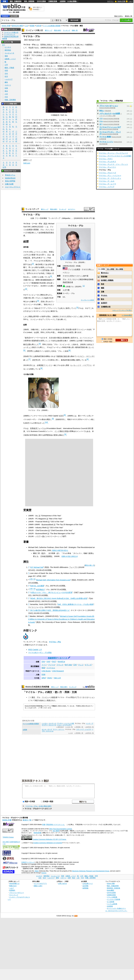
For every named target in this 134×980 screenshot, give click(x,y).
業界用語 (8, 50)
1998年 (26, 416)
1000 (90, 55)
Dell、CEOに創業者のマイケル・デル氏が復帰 (76, 604)
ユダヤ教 (66, 290)
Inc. (37, 516)
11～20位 (111, 269)
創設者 (55, 697)
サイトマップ (14, 895)
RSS (76, 916)
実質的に (61, 66)
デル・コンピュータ (69, 123)
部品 (71, 66)
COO (32, 145)
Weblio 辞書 (121, 1)
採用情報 (85, 888)
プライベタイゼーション (85, 697)
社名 (56, 123)
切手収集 (46, 270)
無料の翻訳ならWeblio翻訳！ (38, 8)
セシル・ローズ (47, 729)
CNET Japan (79, 592)
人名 (26, 26)
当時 (71, 55)
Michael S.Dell (34, 40)
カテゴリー (72, 209)
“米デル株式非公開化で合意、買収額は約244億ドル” (50, 610)
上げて (50, 132)
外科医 (36, 52)
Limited (39, 55)
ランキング (67, 30)
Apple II (47, 298)
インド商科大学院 (61, 431)
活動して (52, 151)
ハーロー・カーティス (49, 723)
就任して (65, 145)
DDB (43, 674)
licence (44, 873)
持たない (87, 66)
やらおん (104, 295)
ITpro (91, 598)
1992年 (83, 344)
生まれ (77, 48)
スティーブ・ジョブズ (84, 729)
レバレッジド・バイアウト (81, 365)
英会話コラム (10, 175)
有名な (50, 45)
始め (52, 63)
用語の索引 (58, 30)
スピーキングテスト (13, 187)
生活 (6, 76)
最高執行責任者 (63, 356)
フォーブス (73, 567)
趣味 (6, 82)
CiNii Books (46, 671)
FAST (54, 662)
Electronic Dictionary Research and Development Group (91, 871)
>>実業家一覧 (79, 727)
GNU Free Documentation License (61, 829)
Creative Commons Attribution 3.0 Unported (48, 843)
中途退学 (52, 120)
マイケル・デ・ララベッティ (110, 178)
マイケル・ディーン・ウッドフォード (113, 153)
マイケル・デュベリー (108, 167)
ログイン (110, 1)
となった (75, 142)
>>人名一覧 (69, 727)
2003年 (43, 126)
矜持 (103, 284)
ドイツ (44, 665)
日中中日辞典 (41, 1)
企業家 (25, 730)
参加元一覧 (129, 16)
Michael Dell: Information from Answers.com (53, 580)
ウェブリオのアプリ (40, 883)
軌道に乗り (33, 123)
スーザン (35, 154)
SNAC (50, 678)
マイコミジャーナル (36, 607)
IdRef (44, 678)
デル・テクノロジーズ (71, 279)
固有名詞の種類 (17, 26)
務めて (38, 145)
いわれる (58, 138)
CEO (56, 142)
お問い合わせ (62, 883)
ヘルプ (131, 1)
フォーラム (48, 148)
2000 (30, 132)
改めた (36, 126)
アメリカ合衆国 (74, 269)
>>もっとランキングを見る (122, 310)
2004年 (26, 142)
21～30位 (119, 269)
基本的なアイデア (75, 63)
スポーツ (8, 85)
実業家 (32, 26)
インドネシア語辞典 (113, 899)
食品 (6, 91)
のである (56, 72)
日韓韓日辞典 (53, 1)
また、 (78, 132)
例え (92, 63)
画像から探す (38, 886)
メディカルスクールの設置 (110, 114)
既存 (73, 72)
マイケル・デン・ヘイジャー (110, 175)
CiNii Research (58, 671)
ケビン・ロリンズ (86, 356)
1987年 (47, 123)
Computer (88, 123)
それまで (27, 145)
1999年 (70, 416)
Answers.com (82, 580)
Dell (82, 123)
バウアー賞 (40, 536)
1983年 (55, 316)
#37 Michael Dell (37, 567)
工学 (6, 65)
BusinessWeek (47, 525)
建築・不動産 (9, 68)
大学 (73, 52)
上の (39, 132)
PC (33, 55)
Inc (69, 126)
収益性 (40, 129)
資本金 (84, 55)
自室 (27, 55)
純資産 (29, 138)
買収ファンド (45, 365)
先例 (73, 75)
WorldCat (61, 662)
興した (60, 55)
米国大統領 (80, 148)
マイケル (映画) (105, 137)
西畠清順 (104, 277)
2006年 (58, 419)
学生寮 (91, 52)
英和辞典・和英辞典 (113, 888)
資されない (105, 273)
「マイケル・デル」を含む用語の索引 (38, 806)
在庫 (40, 66)
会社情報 (85, 886)
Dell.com (27, 163)
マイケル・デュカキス (108, 162)
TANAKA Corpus (8, 837)
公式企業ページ (88, 883)
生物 (6, 88)
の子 (46, 154)
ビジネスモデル (87, 75)
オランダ (88, 665)
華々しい (34, 78)
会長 (32, 48)
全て (4, 45)
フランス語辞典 (112, 897)
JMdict (37, 871)
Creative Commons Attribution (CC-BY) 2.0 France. (49, 839)
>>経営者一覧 (89, 727)
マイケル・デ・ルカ (107, 181)
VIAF (48, 662)
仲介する (88, 72)
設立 (80, 55)
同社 (73, 697)
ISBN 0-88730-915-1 (60, 550)
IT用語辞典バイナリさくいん (55, 825)
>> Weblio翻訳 (127, 315)
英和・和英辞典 (29, 1)
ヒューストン (37, 252)
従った (86, 63)
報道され (50, 700)
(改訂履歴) (56, 831)
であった (28, 58)
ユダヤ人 (27, 255)
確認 (103, 288)
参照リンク (28, 160)
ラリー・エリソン (59, 729)
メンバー (40, 151)
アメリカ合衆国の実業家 (52, 26)
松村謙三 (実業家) (107, 280)
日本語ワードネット (28, 862)
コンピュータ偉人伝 (34, 30)
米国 (56, 48)
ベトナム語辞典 (112, 904)
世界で (31, 129)
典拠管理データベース (58, 658)
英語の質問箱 (10, 181)
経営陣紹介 (41, 590)
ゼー (101, 124)
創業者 (89, 45)
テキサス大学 (51, 52)
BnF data (68, 665)
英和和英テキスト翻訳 (35, 781)
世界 (61, 135)
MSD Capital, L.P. (35, 650)
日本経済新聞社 (46, 556)
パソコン (54, 69)
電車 (6, 56)
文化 (6, 73)
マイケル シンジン (106, 142)
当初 (30, 52)
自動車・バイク (10, 59)
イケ (101, 118)
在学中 (77, 52)
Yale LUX (57, 678)
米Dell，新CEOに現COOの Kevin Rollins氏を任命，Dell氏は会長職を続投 (59, 598)
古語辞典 (63, 1)
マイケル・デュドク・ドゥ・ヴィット (113, 164)
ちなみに (64, 151)
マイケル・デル (55, 642)
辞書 (5, 1)
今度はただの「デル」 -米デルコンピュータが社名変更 (51, 592)
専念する (71, 120)
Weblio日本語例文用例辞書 (37, 687)
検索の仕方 (13, 886)
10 (46, 422)
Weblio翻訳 (111, 890)
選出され (33, 135)
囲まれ (57, 154)
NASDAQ (88, 341)
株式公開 (27, 344)
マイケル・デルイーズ (108, 173)
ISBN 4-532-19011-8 (69, 556)
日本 (75, 665)
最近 (33, 697)
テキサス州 (62, 48)
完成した (81, 69)
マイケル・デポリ (106, 159)
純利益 (43, 132)
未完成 (29, 66)
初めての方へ (119, 16)
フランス (60, 665)
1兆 (40, 138)
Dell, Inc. (80, 45)
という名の (48, 55)
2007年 (35, 360)
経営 (42, 148)
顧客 (28, 69)
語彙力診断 (9, 184)
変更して (79, 126)
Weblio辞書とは (14, 883)
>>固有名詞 (60, 727)
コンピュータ (9, 53)
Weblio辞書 (37, 833)
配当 (103, 299)
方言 (6, 97)
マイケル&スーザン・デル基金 (40, 652)
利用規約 (12, 890)
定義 (103, 292)
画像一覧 (75, 30)
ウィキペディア (32, 209)
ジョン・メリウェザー (64, 725)
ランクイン (85, 135)
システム (49, 75)
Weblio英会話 (10, 178)
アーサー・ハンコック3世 (66, 723)
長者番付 (50, 135)
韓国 (43, 668)
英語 (46, 224)
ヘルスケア (9, 79)
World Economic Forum (63, 148)
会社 (54, 55)
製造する (63, 69)
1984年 (84, 52)
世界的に (44, 45)
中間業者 (80, 72)
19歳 (74, 55)
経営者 (39, 26)
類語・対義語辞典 (16, 1)
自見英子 (104, 303)
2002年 (71, 129)
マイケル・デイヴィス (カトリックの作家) (115, 156)
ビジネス (46, 63)
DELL (102, 111)
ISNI (43, 662)
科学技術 (89, 148)
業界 (66, 75)
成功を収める (42, 78)
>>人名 (70, 733)
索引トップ (49, 30)
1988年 (72, 341)
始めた (40, 123)
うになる (80, 120)
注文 (35, 69)
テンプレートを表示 (88, 300)
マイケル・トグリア (107, 187)
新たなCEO (84, 142)
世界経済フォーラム (38, 428)
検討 (37, 700)
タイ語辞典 (111, 902)
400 (25, 135)
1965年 (43, 48)
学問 (6, 71)
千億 (44, 138)
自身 (72, 132)
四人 (42, 154)
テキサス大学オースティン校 (74, 276)
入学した (61, 52)
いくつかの (63, 63)
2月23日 (49, 48)
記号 (4, 167)
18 (76, 135)
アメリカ (42, 135)
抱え (49, 66)
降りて (65, 142)
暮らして (64, 154)
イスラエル (51, 668)
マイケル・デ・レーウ (108, 184)
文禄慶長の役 (106, 307)
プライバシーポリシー (17, 893)
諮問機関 (32, 151)
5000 (81, 129)
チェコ (81, 665)
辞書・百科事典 (10, 100)
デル (73, 45)
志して (43, 52)
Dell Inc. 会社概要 (37, 586)
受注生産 (37, 75)
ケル (101, 121)
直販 (30, 72)
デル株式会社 (56, 126)
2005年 (83, 132)
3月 (32, 142)
